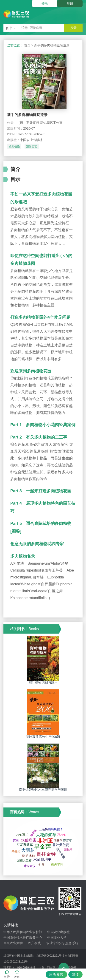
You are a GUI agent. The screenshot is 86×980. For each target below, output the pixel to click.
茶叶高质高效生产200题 (43, 737)
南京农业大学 (13, 943)
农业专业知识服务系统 (62, 943)
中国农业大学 (57, 938)
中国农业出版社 (58, 932)
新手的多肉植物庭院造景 (27, 115)
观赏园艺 (32, 147)
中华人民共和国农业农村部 (23, 932)
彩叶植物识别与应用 (43, 683)
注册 (70, 3)
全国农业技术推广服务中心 (23, 938)
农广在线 (34, 943)
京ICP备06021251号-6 (50, 956)
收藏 (17, 974)
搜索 (73, 28)
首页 (27, 45)
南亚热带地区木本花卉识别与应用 (43, 790)
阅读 (75, 974)
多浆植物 (14, 147)
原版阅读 (56, 974)
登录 (45, 3)
